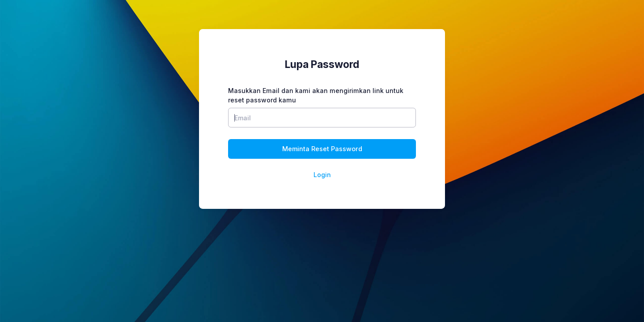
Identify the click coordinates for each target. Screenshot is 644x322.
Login (322, 175)
